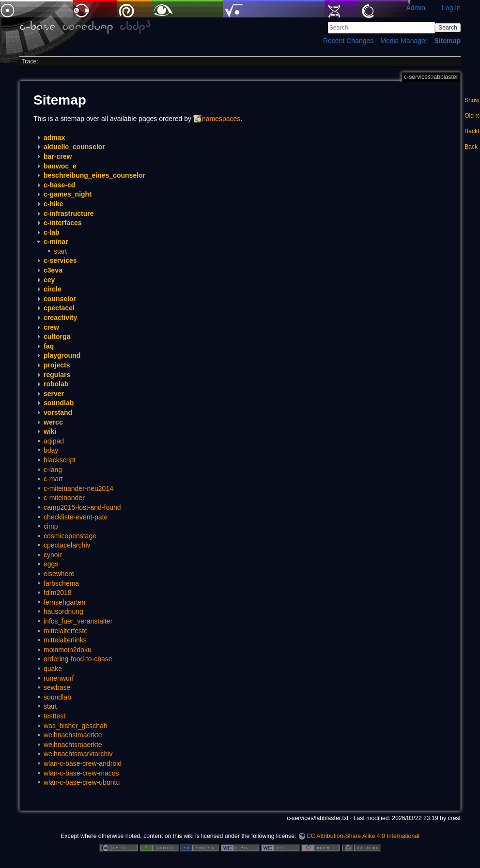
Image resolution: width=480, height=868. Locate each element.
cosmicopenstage (70, 536)
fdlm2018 (58, 593)
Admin (416, 8)
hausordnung (63, 611)
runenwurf (59, 678)
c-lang (53, 470)
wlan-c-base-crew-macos (81, 773)
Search (448, 28)
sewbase (57, 687)
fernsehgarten (64, 602)
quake (53, 669)
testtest (54, 716)
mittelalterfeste (66, 631)
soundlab (57, 697)
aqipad (54, 441)
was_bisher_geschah (76, 726)
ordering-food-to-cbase (78, 659)
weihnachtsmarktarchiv (78, 754)
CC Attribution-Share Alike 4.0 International (363, 836)
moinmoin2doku (68, 650)
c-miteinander (64, 498)
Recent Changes (348, 41)
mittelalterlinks (65, 640)
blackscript (60, 460)
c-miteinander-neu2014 (78, 488)
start (60, 251)
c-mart (53, 479)
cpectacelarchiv (67, 545)
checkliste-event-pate (76, 517)
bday (51, 450)
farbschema (61, 583)
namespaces (221, 119)
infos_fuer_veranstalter (78, 621)
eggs (51, 564)
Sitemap (448, 41)
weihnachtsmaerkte (73, 745)
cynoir (53, 555)
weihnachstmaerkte (73, 735)
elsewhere (59, 574)
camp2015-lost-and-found (82, 507)
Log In (451, 8)
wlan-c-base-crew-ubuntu (82, 782)
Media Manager (404, 41)
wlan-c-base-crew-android (83, 763)
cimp (51, 526)
